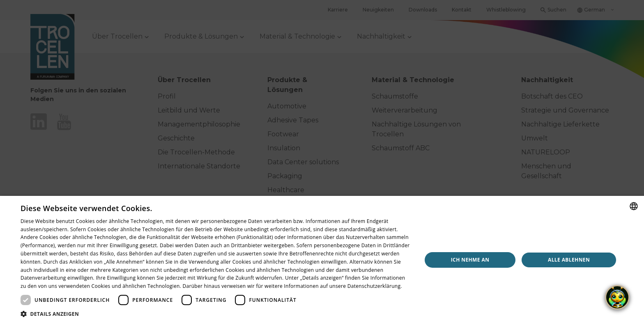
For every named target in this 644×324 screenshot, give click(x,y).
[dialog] (322, 260)
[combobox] (634, 206)
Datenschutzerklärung (374, 286)
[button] (215, 314)
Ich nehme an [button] (470, 260)
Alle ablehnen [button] (569, 260)
